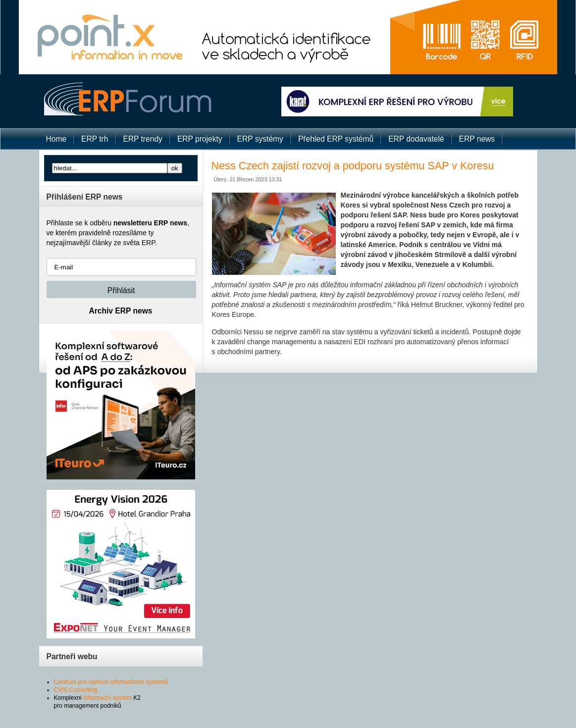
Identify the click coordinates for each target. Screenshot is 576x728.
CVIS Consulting (76, 690)
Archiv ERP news (121, 311)
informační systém (108, 698)
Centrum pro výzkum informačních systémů (111, 682)
